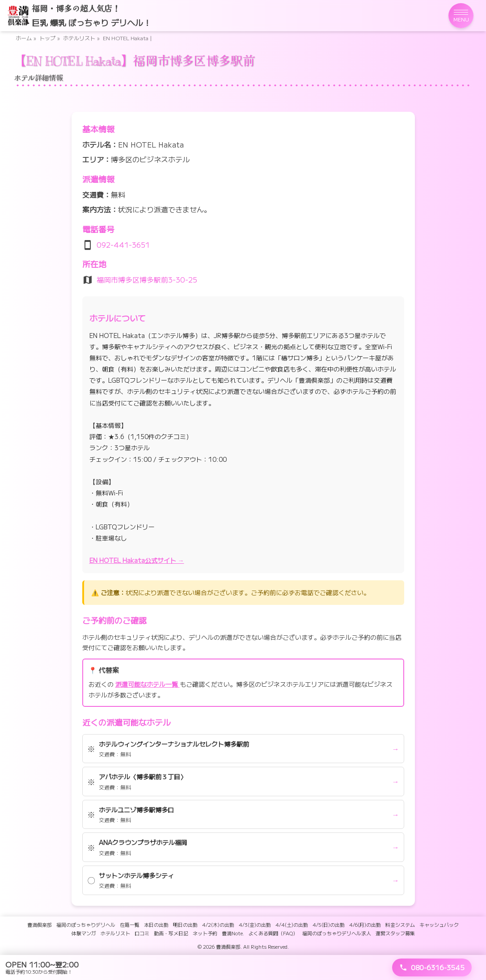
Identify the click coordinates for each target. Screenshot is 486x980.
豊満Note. (233, 933)
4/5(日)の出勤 (329, 925)
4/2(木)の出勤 (218, 925)
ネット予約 (205, 933)
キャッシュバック (439, 925)
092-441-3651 (123, 245)
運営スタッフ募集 (395, 933)
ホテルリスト (79, 38)
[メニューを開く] (461, 16)
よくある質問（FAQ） (273, 933)
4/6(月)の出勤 (365, 925)
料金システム (400, 925)
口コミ (142, 933)
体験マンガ (84, 933)
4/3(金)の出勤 (255, 925)
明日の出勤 (185, 925)
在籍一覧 (130, 925)
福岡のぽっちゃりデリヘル (86, 925)
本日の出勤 (156, 925)
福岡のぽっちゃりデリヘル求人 (337, 933)
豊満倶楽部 (40, 925)
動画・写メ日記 (171, 933)
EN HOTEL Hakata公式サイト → (137, 560)
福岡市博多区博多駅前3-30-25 (147, 279)
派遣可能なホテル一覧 (148, 684)
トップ (47, 38)
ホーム (24, 38)
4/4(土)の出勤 (292, 925)
